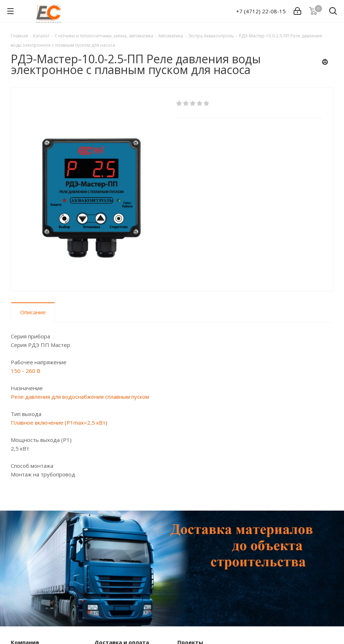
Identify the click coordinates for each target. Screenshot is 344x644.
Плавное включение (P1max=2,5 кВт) (59, 423)
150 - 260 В (26, 371)
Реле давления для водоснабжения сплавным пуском (80, 397)
